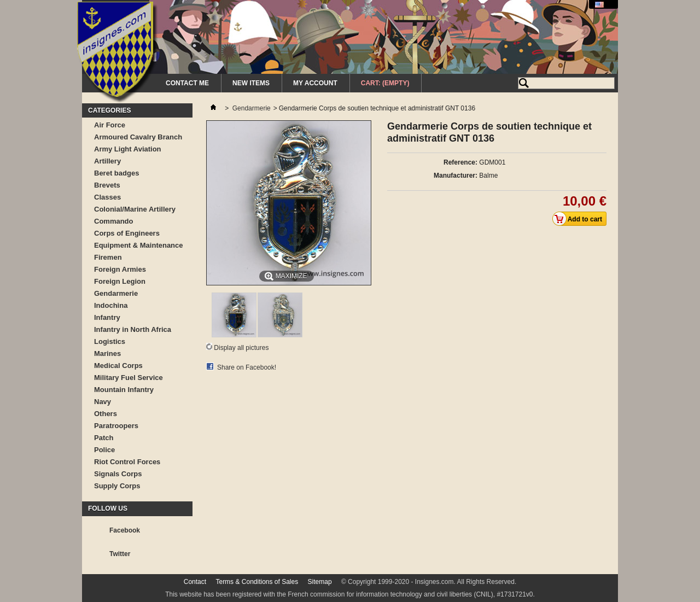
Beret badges (116, 173)
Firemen (108, 257)
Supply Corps (117, 486)
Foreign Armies (120, 269)
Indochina (111, 305)
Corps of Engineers (127, 233)
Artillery (107, 161)
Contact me (187, 83)
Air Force (110, 125)
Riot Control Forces (127, 462)
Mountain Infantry (124, 390)
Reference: (460, 162)
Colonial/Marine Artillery (135, 209)
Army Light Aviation (128, 149)
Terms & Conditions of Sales (257, 582)
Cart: (385, 83)
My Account (315, 83)
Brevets (107, 185)
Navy (103, 402)
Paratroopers (116, 426)
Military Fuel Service (129, 378)
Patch (104, 438)
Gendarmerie (116, 293)
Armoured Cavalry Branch (138, 137)
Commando (114, 221)
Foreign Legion (120, 281)
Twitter (120, 554)
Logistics (110, 341)
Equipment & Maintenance (139, 245)
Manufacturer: (456, 176)
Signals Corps (118, 474)
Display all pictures (241, 348)
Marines (107, 353)
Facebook (125, 530)
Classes (107, 197)
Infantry (107, 317)
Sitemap (320, 582)
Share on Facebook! (247, 367)
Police (104, 450)
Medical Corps (118, 366)
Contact (195, 582)
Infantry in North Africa (133, 329)
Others (106, 414)
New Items (251, 83)
